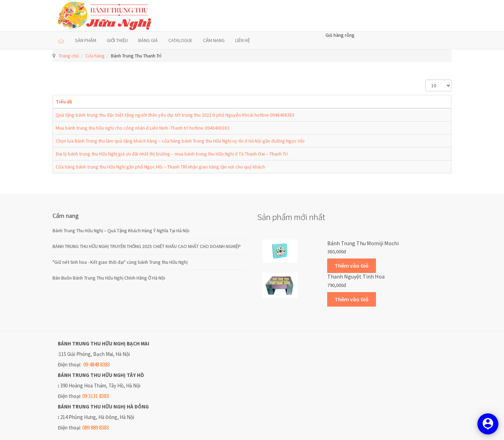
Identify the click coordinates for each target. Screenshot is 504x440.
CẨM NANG (214, 40)
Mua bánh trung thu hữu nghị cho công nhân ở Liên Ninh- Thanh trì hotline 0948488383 (142, 128)
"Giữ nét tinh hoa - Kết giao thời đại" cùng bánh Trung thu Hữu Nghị (120, 262)
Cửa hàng (95, 56)
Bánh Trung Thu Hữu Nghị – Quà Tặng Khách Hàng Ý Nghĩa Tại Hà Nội (121, 231)
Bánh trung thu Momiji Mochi (363, 243)
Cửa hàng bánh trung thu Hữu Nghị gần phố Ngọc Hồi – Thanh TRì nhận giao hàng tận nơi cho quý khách (160, 167)
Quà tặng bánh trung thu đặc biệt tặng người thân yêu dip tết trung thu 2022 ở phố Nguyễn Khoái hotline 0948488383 (175, 115)
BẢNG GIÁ (148, 40)
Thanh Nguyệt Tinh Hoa (356, 276)
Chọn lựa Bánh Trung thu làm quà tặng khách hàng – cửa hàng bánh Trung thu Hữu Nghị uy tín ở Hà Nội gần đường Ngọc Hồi (180, 141)
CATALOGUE (180, 40)
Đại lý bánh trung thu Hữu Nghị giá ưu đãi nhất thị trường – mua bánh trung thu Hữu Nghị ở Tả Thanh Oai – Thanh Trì (172, 154)
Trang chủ (69, 56)
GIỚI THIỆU (117, 40)
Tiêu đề (64, 102)
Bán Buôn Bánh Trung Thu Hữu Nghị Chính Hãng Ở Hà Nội (109, 278)
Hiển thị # (425, 80)
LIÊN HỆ (243, 40)
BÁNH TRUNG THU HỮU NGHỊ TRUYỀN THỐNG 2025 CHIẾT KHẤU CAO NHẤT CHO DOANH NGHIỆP (147, 246)
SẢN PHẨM (86, 40)
